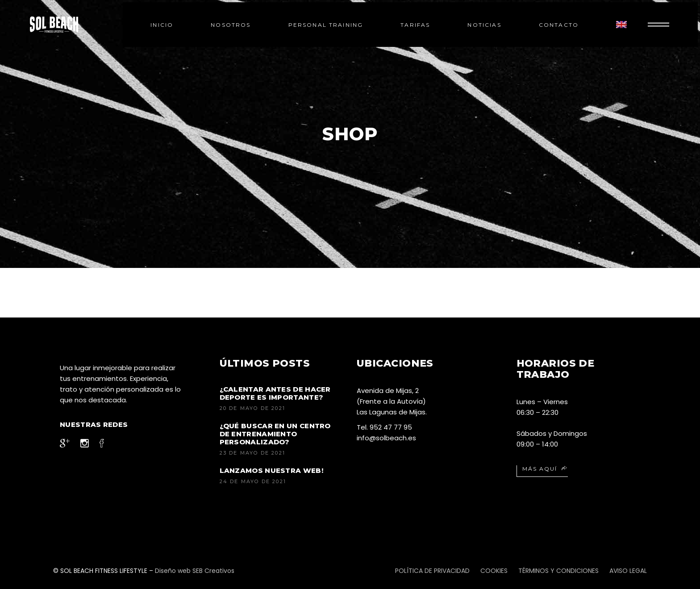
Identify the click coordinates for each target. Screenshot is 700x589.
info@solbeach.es (386, 438)
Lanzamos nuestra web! (271, 470)
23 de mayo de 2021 (253, 453)
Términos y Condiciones (558, 571)
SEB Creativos (212, 571)
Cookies (494, 571)
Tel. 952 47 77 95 (384, 427)
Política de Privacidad (432, 571)
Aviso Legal (628, 571)
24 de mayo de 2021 (253, 481)
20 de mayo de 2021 (253, 408)
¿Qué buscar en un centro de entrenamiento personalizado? (275, 434)
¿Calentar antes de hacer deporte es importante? (275, 393)
